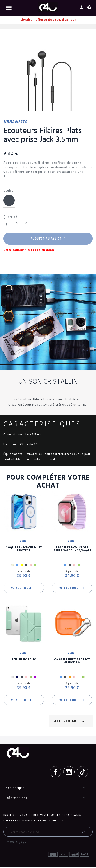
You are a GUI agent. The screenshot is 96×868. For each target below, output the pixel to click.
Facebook (55, 773)
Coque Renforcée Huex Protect (24, 550)
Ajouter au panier (48, 239)
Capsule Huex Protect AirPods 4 (72, 662)
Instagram (69, 773)
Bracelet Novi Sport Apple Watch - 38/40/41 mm (72, 550)
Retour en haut (70, 722)
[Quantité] (9, 225)
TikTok (82, 773)
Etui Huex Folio (24, 661)
